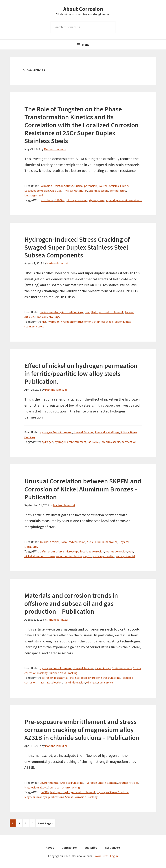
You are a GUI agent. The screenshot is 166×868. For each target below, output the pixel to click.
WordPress (102, 856)
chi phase (47, 200)
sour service (106, 682)
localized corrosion (92, 551)
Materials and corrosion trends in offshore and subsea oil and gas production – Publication (71, 603)
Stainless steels (98, 191)
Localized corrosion (37, 191)
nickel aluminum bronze (40, 556)
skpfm (87, 556)
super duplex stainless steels (124, 200)
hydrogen (54, 322)
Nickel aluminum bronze (102, 542)
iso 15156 (94, 442)
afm (44, 551)
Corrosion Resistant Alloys (56, 186)
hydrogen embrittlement (77, 322)
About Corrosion (83, 9)
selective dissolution (69, 556)
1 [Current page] (14, 824)
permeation (129, 442)
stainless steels (104, 322)
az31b (45, 792)
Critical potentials (86, 186)
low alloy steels (110, 442)
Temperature (118, 191)
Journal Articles (109, 186)
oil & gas (92, 682)
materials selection (50, 682)
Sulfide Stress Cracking (63, 673)
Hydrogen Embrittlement (107, 312)
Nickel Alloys (103, 668)
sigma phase (97, 200)
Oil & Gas (56, 191)
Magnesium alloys (36, 787)
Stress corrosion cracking (64, 787)
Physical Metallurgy (75, 191)
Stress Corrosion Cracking (81, 797)
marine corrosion (116, 551)
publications (56, 797)
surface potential (103, 556)
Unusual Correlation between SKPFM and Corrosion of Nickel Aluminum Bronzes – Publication (83, 489)
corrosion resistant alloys (58, 678)
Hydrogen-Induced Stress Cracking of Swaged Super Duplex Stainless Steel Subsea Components (77, 247)
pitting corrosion (77, 200)
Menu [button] (86, 45)
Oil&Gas (59, 200)
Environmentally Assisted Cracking (61, 312)
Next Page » (46, 824)
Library (124, 186)
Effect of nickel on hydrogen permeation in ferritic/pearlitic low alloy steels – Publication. (81, 374)
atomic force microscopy (63, 551)
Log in (114, 856)
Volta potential (125, 556)
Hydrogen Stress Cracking (104, 678)
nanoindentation (74, 682)
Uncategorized (34, 195)
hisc (87, 312)
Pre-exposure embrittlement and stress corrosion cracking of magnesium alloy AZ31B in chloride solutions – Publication (82, 730)
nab (131, 551)
